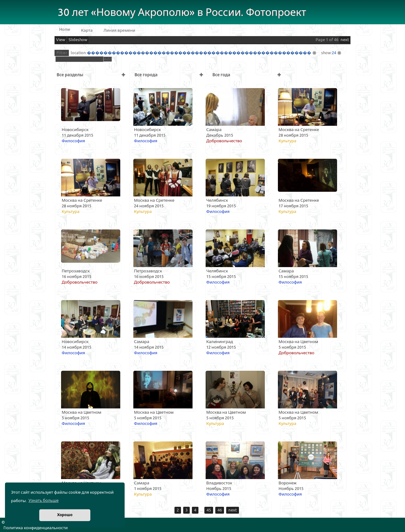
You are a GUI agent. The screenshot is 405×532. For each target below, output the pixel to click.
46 (220, 510)
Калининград (220, 342)
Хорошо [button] (65, 515)
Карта (87, 31)
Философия (73, 141)
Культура (287, 141)
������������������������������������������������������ (199, 53)
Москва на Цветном (298, 342)
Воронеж (288, 483)
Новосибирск (75, 130)
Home (65, 30)
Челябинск (217, 200)
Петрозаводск (76, 271)
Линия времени (119, 31)
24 (334, 53)
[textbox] (79, 59)
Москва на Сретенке (299, 130)
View (61, 40)
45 (209, 510)
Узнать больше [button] (43, 501)
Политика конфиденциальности (36, 528)
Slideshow (78, 40)
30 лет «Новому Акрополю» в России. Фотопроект (182, 13)
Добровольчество (224, 141)
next (345, 40)
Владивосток (219, 483)
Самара (214, 130)
